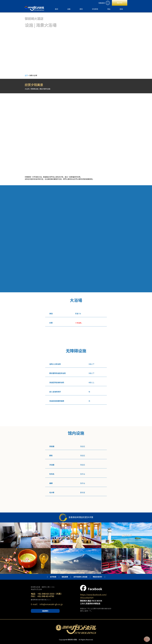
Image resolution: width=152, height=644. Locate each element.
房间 (57, 9)
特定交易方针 (97, 577)
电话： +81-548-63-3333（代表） (47, 594)
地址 (109, 9)
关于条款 (53, 577)
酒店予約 (120, 3)
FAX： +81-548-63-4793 (43, 596)
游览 (81, 9)
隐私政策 (65, 577)
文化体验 (95, 9)
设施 (69, 9)
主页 (26, 75)
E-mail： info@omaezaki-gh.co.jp (47, 604)
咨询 (121, 9)
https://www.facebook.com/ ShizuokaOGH (93, 596)
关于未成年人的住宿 (80, 577)
